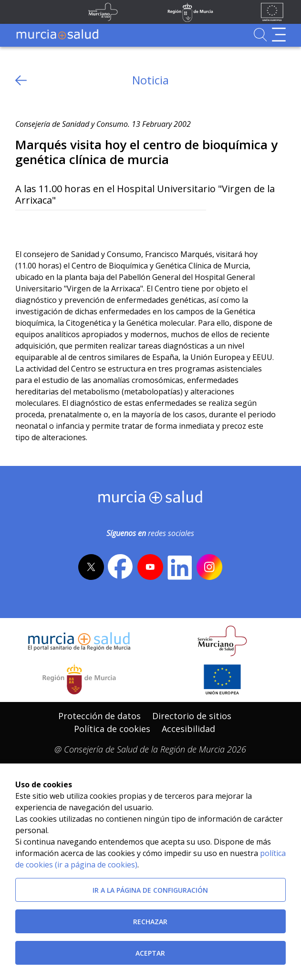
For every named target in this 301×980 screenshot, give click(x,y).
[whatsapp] (59, 226)
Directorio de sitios (192, 716)
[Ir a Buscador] (260, 35)
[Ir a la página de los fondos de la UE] (272, 12)
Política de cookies (112, 729)
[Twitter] (23, 226)
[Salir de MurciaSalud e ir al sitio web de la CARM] (79, 679)
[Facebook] (41, 226)
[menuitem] (99, 716)
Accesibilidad (188, 729)
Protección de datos (99, 716)
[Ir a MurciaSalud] (57, 35)
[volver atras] (21, 80)
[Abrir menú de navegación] (279, 35)
